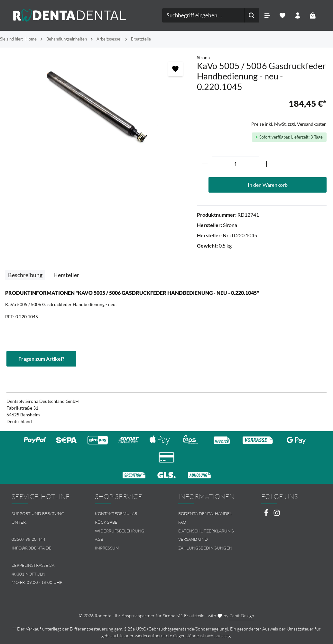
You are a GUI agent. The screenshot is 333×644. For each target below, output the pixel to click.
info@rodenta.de (32, 548)
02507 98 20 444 (28, 539)
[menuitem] (125, 514)
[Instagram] (277, 515)
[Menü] (268, 16)
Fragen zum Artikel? (41, 359)
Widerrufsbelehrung (120, 531)
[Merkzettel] (283, 16)
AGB (99, 539)
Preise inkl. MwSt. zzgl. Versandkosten (289, 124)
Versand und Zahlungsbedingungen (205, 544)
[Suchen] (252, 15)
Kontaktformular (116, 513)
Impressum (107, 548)
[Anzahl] (236, 164)
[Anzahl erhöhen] (267, 164)
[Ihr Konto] (298, 16)
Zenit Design (242, 616)
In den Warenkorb (268, 185)
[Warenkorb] (313, 16)
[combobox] (203, 15)
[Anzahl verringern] (204, 164)
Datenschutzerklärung (206, 531)
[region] (98, 106)
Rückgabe (106, 522)
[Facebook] (267, 515)
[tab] (25, 275)
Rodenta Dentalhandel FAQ (205, 518)
